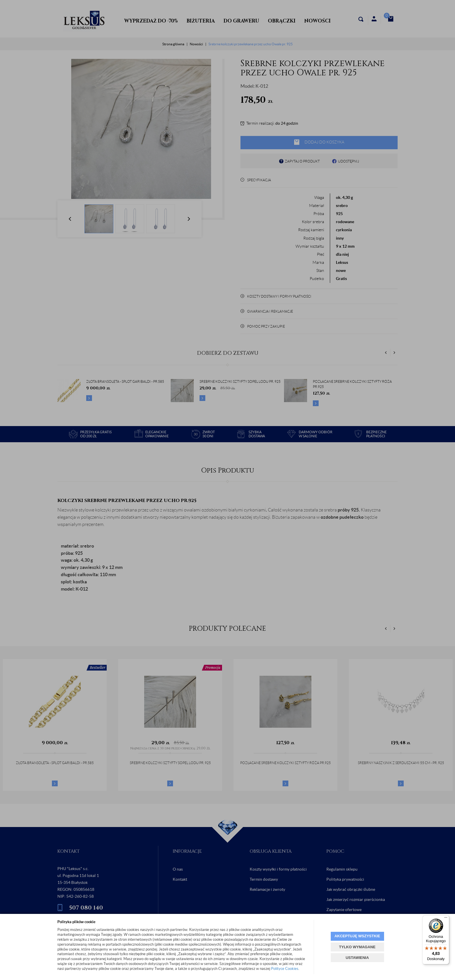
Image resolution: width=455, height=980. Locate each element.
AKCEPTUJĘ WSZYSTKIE (357, 936)
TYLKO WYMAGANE (357, 947)
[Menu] (446, 919)
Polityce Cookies (285, 969)
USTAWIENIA (357, 958)
